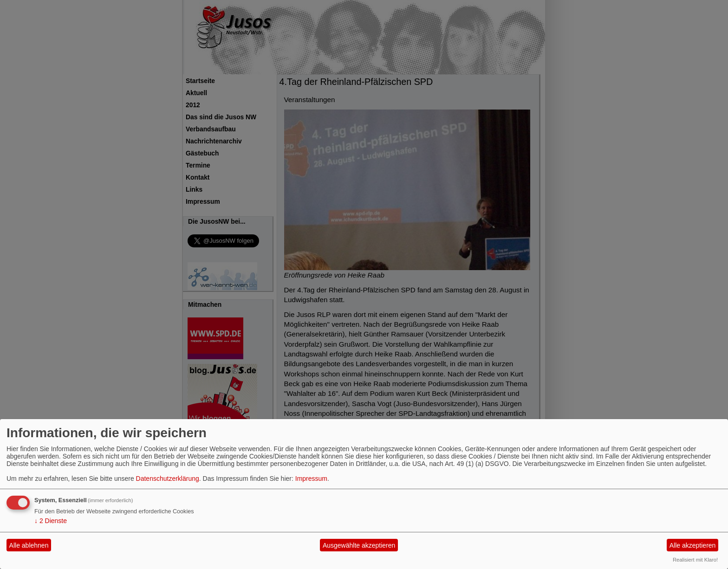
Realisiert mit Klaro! (695, 560)
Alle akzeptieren (693, 545)
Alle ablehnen (29, 545)
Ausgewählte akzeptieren (359, 545)
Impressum (311, 478)
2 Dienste (51, 521)
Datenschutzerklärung (168, 478)
